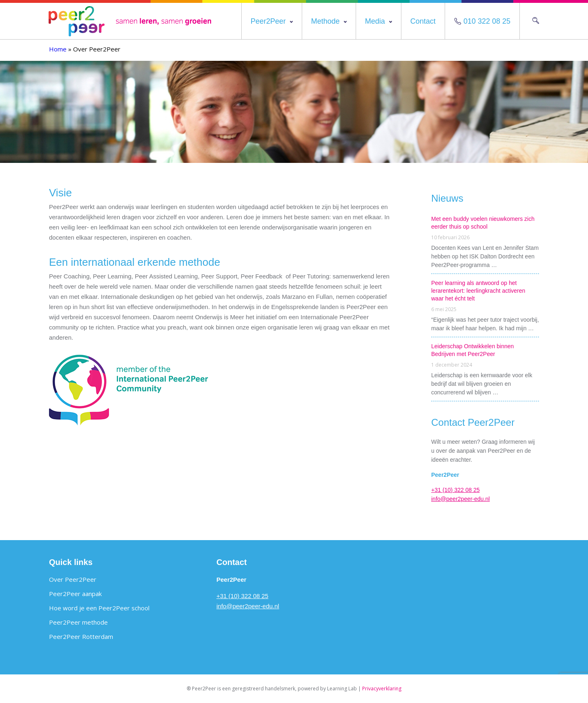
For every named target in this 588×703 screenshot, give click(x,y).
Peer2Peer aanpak (75, 594)
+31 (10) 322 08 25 (455, 490)
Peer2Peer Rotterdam (81, 636)
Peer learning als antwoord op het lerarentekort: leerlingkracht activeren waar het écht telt (478, 291)
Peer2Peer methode (78, 622)
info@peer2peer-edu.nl (460, 499)
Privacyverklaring (382, 689)
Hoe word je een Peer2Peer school (99, 608)
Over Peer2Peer (73, 579)
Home (58, 49)
